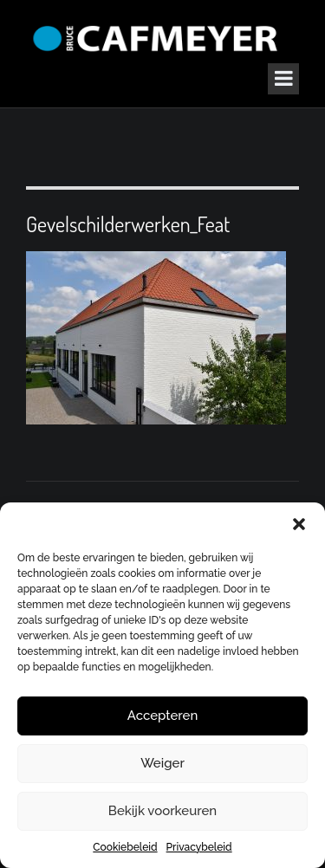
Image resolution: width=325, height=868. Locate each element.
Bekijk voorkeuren (162, 811)
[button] (299, 524)
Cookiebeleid (125, 847)
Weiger (162, 763)
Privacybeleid (199, 847)
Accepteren (163, 716)
